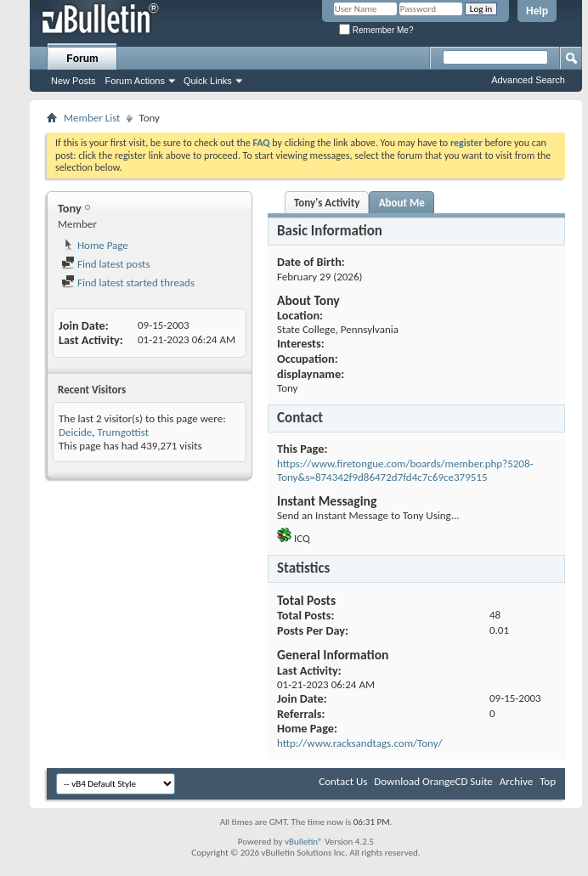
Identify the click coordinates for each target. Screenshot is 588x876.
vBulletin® (304, 842)
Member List (92, 118)
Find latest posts (106, 264)
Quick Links (208, 81)
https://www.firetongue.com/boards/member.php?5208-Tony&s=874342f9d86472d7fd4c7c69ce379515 (405, 470)
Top (548, 781)
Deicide (75, 432)
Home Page (95, 245)
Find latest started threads (128, 283)
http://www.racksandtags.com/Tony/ (360, 743)
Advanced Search (528, 80)
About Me (402, 203)
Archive (516, 781)
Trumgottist (123, 432)
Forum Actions (135, 81)
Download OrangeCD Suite (433, 781)
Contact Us (343, 781)
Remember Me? (376, 30)
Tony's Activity (327, 203)
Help (537, 11)
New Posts (73, 81)
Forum (82, 59)
